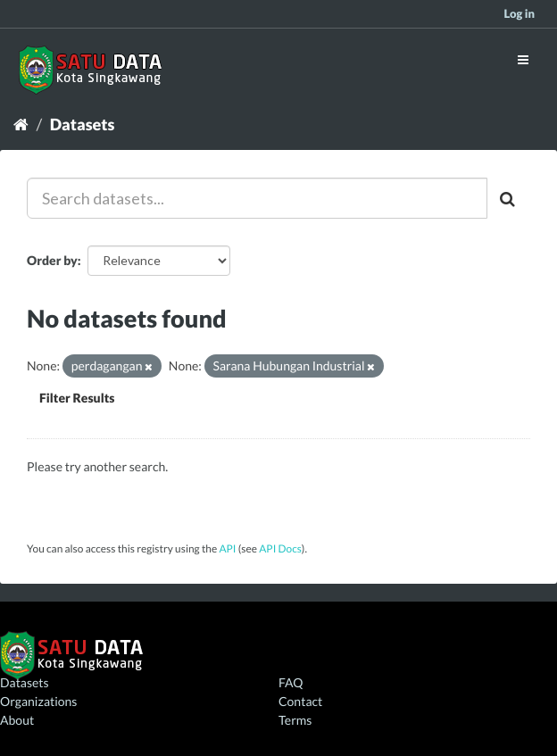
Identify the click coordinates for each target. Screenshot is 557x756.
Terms (295, 720)
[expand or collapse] (523, 59)
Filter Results (77, 398)
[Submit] (509, 198)
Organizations (38, 701)
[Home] (21, 124)
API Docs (280, 548)
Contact (300, 701)
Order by (52, 260)
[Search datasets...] (257, 198)
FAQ (291, 682)
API (227, 548)
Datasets (83, 124)
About (17, 720)
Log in (519, 13)
